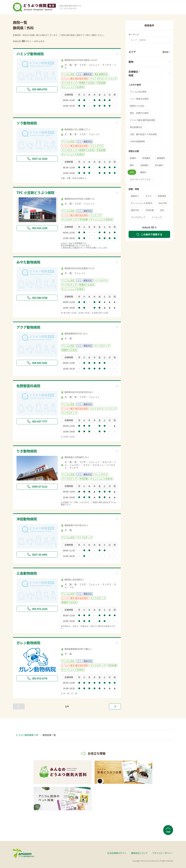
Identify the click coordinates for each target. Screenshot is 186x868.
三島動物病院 (27, 573)
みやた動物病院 (28, 262)
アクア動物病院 (28, 327)
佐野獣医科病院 (28, 386)
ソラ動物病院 (27, 123)
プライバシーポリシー (163, 853)
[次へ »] (115, 706)
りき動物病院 (27, 451)
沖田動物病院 (27, 519)
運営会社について (139, 853)
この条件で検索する (149, 234)
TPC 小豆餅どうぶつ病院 (35, 192)
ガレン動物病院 (28, 643)
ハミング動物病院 (30, 54)
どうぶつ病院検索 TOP (27, 735)
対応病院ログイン (118, 853)
